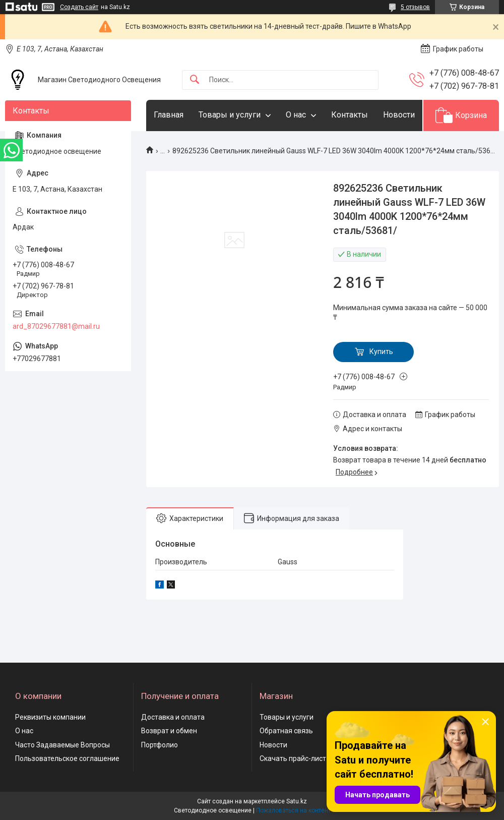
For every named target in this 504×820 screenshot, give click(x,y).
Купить (381, 352)
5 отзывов (415, 7)
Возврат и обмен (169, 731)
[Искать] (195, 80)
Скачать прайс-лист (293, 758)
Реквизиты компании (50, 717)
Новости (399, 115)
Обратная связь (286, 731)
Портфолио (160, 745)
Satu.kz (297, 801)
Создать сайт (79, 7)
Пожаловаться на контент (293, 810)
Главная (169, 115)
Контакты (350, 115)
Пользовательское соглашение (67, 758)
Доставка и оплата (173, 717)
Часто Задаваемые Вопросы (62, 745)
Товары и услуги (230, 115)
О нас (296, 115)
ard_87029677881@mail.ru (56, 326)
